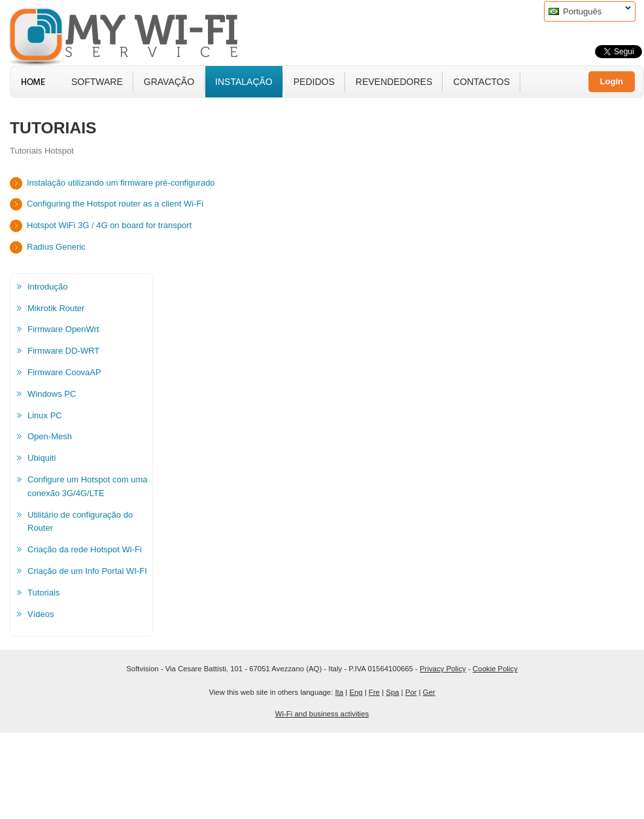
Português (587, 11)
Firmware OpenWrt (63, 329)
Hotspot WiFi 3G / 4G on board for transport (109, 225)
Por (411, 692)
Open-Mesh (50, 436)
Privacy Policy (443, 669)
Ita (339, 692)
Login (612, 81)
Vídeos (41, 614)
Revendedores (394, 82)
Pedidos (314, 82)
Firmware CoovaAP (64, 372)
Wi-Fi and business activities (322, 714)
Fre (374, 692)
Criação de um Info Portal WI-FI (87, 571)
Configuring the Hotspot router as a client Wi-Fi (115, 204)
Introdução (47, 287)
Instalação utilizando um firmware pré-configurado (121, 183)
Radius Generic (56, 247)
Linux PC (45, 415)
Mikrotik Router (56, 308)
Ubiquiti (42, 458)
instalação (244, 82)
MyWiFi (134, 35)
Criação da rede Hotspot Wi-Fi (85, 549)
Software (97, 82)
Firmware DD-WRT (63, 351)
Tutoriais (43, 593)
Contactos (482, 82)
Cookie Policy (495, 669)
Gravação (169, 82)
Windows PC (52, 394)
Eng (356, 692)
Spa (392, 692)
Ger (429, 692)
